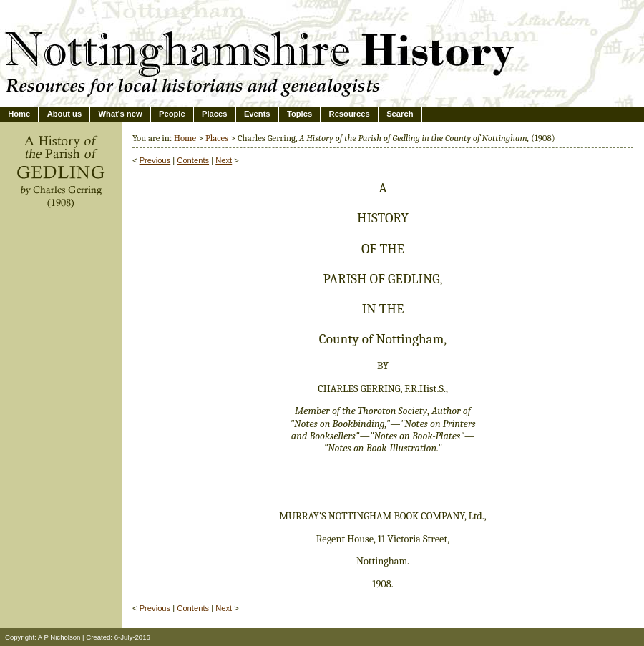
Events (257, 114)
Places (214, 114)
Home (19, 114)
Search (400, 114)
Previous (155, 160)
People (172, 114)
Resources (350, 114)
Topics (299, 114)
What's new (121, 114)
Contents (193, 160)
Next (224, 160)
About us (64, 114)
